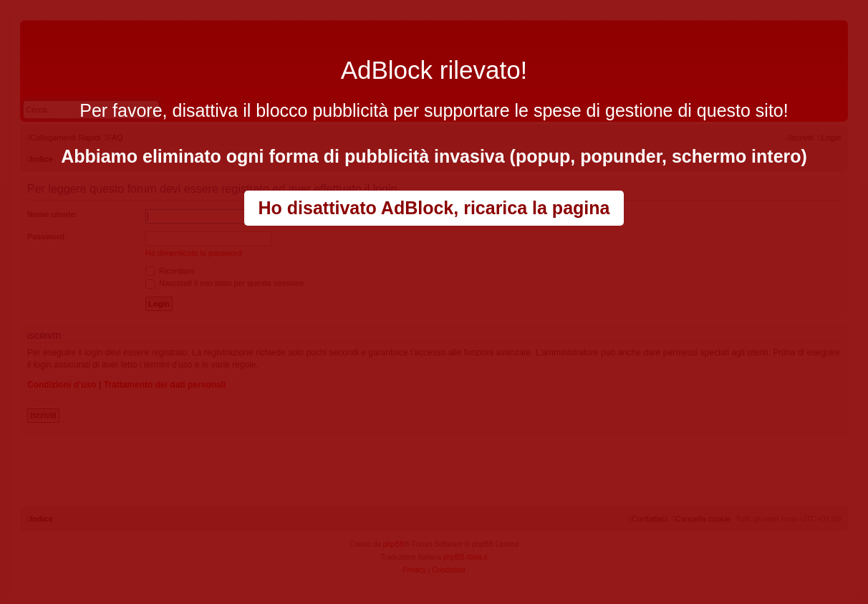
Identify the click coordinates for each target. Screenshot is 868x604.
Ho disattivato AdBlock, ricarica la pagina (434, 208)
